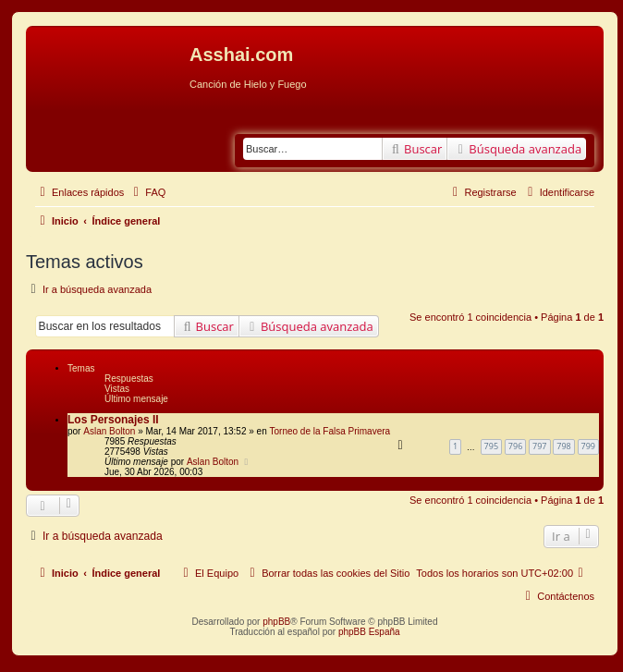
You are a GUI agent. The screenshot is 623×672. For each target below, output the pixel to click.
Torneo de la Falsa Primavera (330, 431)
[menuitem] (147, 192)
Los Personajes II (113, 420)
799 (588, 446)
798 (563, 446)
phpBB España (369, 632)
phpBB (276, 622)
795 (491, 446)
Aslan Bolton (109, 431)
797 (539, 446)
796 (515, 446)
